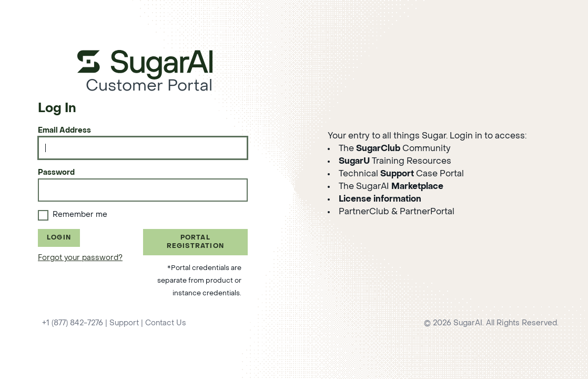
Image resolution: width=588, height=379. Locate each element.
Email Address (64, 131)
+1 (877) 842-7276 (73, 323)
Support (124, 323)
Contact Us (166, 323)
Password (56, 173)
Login (59, 238)
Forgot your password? (80, 258)
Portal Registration (195, 242)
